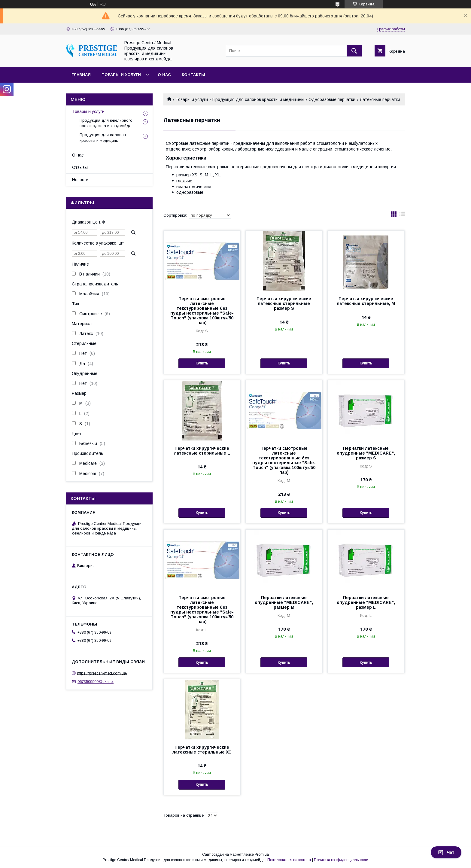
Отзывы (80, 167)
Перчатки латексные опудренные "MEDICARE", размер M (284, 602)
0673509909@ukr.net (96, 682)
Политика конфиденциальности (341, 860)
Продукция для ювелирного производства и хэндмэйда (106, 123)
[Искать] (354, 51)
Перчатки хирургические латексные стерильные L (202, 451)
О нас (164, 75)
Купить (202, 363)
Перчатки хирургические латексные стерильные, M (366, 301)
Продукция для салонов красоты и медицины (258, 99)
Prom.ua (262, 854)
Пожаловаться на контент (289, 860)
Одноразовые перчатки (332, 99)
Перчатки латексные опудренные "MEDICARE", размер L (366, 602)
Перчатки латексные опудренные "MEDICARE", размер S (366, 453)
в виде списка (402, 215)
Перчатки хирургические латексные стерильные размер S (284, 303)
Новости (80, 180)
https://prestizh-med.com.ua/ (102, 673)
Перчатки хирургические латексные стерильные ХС (202, 750)
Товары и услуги (121, 75)
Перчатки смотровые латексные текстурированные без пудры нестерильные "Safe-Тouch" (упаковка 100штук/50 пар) (202, 311)
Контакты (193, 75)
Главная (81, 75)
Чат (446, 852)
